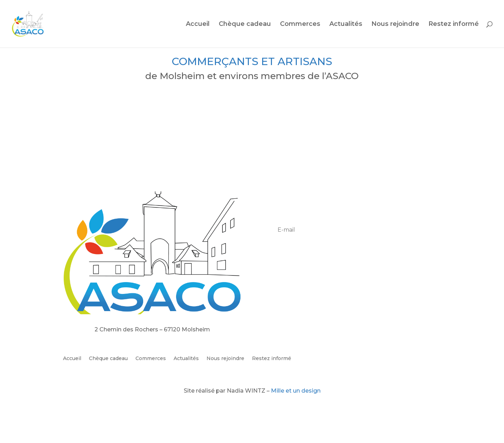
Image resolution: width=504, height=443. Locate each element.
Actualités (346, 24)
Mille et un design (296, 391)
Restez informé (454, 24)
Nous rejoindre (395, 24)
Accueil (198, 24)
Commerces (300, 24)
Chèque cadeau (245, 24)
